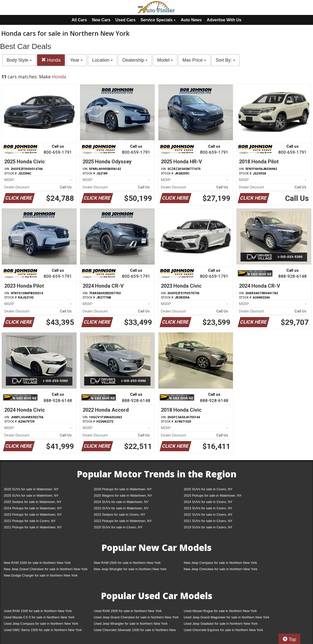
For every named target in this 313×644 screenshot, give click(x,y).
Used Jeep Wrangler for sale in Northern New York (131, 624)
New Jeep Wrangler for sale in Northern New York (130, 569)
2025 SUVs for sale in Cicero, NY (208, 489)
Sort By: (225, 60)
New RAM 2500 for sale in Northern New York (127, 563)
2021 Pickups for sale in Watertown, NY (33, 527)
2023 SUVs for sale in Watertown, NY (121, 508)
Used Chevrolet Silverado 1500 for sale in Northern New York (135, 631)
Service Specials (158, 20)
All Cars (79, 20)
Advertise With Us (224, 20)
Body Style (19, 60)
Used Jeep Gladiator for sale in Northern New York (221, 624)
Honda (51, 60)
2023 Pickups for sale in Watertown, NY (33, 515)
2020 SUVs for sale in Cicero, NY (118, 527)
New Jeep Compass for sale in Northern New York (220, 563)
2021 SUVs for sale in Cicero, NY (208, 521)
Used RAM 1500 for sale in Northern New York (38, 611)
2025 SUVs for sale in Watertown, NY (31, 495)
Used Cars (126, 20)
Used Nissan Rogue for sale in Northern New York (220, 611)
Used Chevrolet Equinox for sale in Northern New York (223, 630)
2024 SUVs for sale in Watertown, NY (121, 502)
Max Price (194, 60)
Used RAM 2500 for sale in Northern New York (128, 611)
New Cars (101, 20)
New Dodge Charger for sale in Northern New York (41, 575)
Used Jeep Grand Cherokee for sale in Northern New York (136, 617)
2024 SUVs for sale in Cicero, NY (208, 502)
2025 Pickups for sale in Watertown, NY (213, 495)
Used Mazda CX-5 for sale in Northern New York (39, 617)
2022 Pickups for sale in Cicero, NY (30, 521)
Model (165, 60)
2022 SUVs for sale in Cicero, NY (208, 515)
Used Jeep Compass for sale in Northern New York (41, 624)
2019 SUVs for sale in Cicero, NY (208, 527)
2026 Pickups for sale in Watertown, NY (123, 489)
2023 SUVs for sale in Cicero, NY (208, 508)
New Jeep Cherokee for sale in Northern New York (220, 569)
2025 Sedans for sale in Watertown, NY (33, 502)
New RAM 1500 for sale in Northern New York (37, 563)
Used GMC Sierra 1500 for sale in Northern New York (43, 630)
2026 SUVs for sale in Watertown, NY (31, 489)
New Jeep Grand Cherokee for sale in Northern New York (46, 569)
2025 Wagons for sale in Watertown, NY (123, 495)
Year (76, 60)
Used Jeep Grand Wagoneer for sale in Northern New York (227, 617)
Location (103, 60)
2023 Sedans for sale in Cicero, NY (119, 515)
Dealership (135, 60)
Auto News (191, 20)
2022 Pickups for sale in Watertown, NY (123, 521)
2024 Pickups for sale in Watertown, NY (33, 508)
